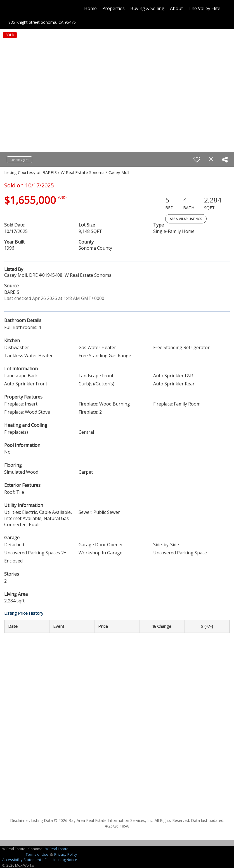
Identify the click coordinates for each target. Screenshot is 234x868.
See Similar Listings (186, 219)
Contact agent (19, 160)
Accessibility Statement (22, 860)
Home (90, 8)
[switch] (197, 159)
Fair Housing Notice (61, 860)
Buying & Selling (147, 8)
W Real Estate (57, 849)
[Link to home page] (15, 8)
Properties (114, 8)
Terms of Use (37, 854)
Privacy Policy (66, 854)
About (176, 8)
